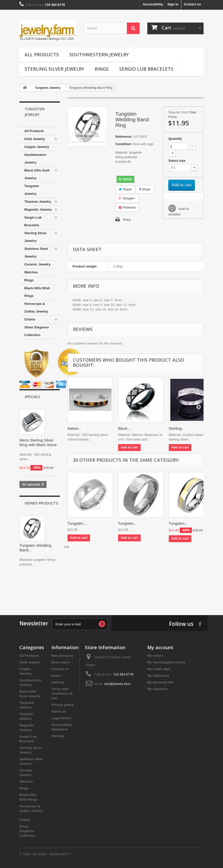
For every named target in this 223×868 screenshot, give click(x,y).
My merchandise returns (166, 662)
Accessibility (153, 4)
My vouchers (157, 689)
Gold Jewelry (35, 139)
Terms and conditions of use (62, 694)
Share (145, 189)
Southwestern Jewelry (99, 55)
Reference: (124, 137)
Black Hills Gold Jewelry (37, 174)
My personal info (160, 682)
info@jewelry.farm (118, 684)
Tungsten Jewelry (32, 190)
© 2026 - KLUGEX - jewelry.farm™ (45, 854)
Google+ (127, 198)
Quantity (175, 139)
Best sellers (61, 662)
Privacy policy (63, 705)
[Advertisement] (111, 590)
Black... (124, 428)
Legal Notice (61, 718)
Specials (32, 397)
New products (62, 656)
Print (127, 220)
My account (160, 647)
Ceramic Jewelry (37, 264)
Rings (102, 69)
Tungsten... (77, 523)
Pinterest (127, 207)
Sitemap (58, 736)
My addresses (158, 676)
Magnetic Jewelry (38, 210)
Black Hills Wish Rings (37, 292)
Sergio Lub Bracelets (146, 69)
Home (56, 676)
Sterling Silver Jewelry (54, 69)
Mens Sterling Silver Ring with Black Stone (38, 442)
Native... (75, 428)
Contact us (192, 4)
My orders (155, 656)
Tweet (125, 189)
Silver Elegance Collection (37, 331)
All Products (42, 55)
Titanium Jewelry (38, 202)
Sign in (173, 4)
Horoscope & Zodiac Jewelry (36, 308)
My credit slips (159, 669)
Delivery (58, 682)
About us (59, 711)
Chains (30, 319)
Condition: (124, 144)
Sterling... (177, 428)
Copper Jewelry (37, 147)
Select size (177, 161)
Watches (31, 272)
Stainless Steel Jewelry (36, 253)
